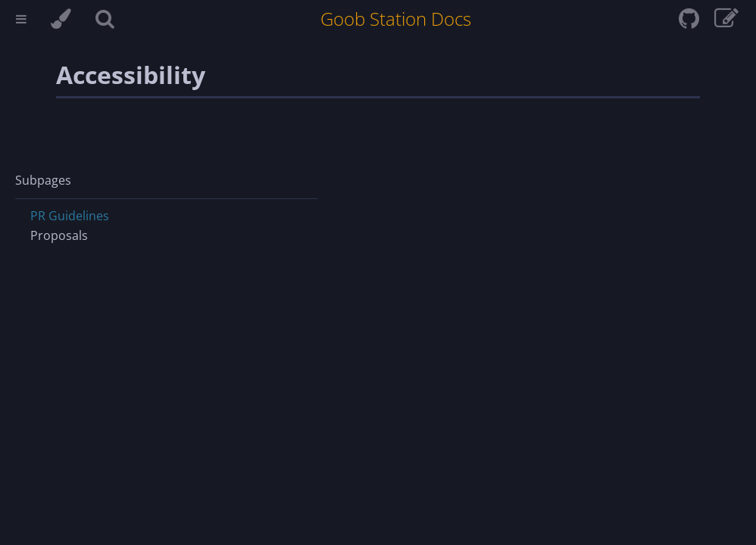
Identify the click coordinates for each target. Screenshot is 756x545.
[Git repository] (690, 23)
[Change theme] (61, 21)
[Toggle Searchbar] (105, 21)
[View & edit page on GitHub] (726, 23)
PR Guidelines (70, 216)
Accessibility (131, 75)
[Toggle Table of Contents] (21, 21)
